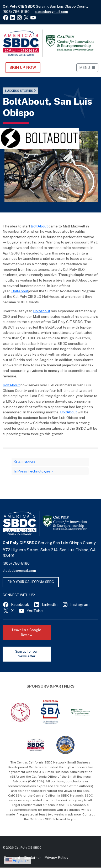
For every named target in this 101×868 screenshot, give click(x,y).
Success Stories (19, 91)
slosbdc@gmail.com (51, 12)
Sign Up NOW (23, 67)
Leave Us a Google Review (27, 632)
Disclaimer (32, 857)
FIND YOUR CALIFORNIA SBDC (31, 582)
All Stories (25, 462)
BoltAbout (39, 226)
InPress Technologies (32, 471)
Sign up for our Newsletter (27, 654)
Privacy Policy (56, 857)
